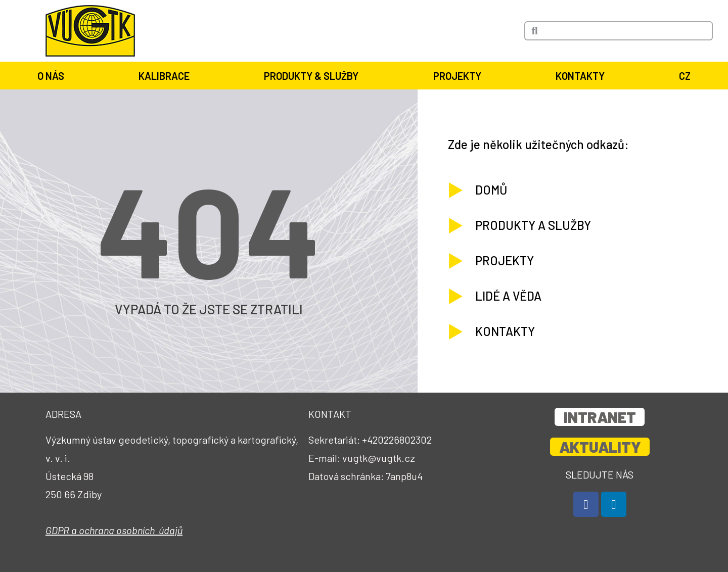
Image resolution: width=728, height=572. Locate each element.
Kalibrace (164, 76)
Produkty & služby (311, 76)
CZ (685, 76)
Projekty (457, 76)
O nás (51, 76)
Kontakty (580, 76)
